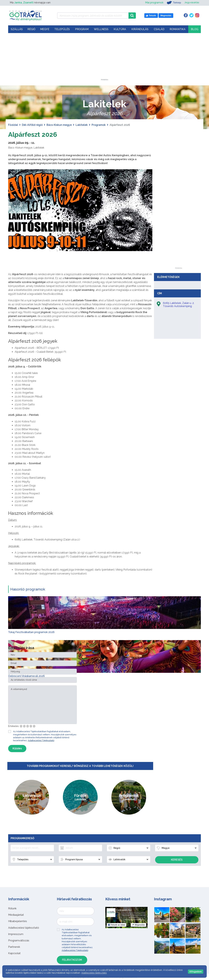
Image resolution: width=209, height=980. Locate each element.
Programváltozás (19, 940)
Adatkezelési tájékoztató (24, 928)
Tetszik (117, 925)
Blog (195, 29)
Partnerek (14, 947)
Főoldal (13, 125)
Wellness (101, 29)
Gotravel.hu (124, 910)
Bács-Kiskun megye (59, 125)
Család (159, 29)
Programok (99, 125)
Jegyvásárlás (191, 3)
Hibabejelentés (18, 921)
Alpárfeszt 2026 (33, 134)
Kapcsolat (14, 953)
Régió (31, 29)
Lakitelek (82, 125)
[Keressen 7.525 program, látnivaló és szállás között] (93, 16)
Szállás (17, 29)
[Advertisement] (104, 58)
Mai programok (153, 3)
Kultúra (120, 29)
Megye (45, 29)
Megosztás (138, 925)
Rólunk (12, 908)
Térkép (173, 3)
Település (62, 29)
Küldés (17, 748)
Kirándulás (140, 29)
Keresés (177, 860)
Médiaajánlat (16, 915)
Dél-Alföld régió (32, 125)
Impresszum (16, 934)
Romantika (178, 29)
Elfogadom (196, 972)
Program (82, 29)
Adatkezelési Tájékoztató (41, 740)
